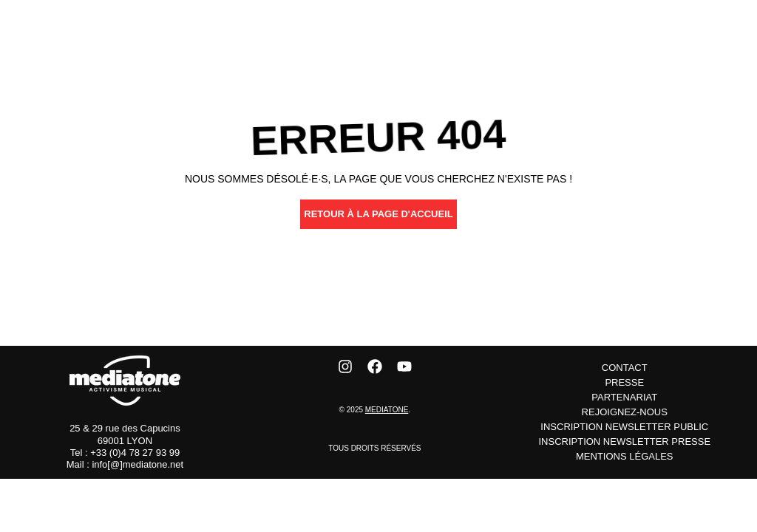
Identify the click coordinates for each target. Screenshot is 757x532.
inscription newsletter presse (624, 441)
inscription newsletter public (624, 427)
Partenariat (624, 397)
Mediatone (387, 410)
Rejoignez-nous (625, 412)
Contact (625, 368)
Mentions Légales (624, 456)
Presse (624, 382)
